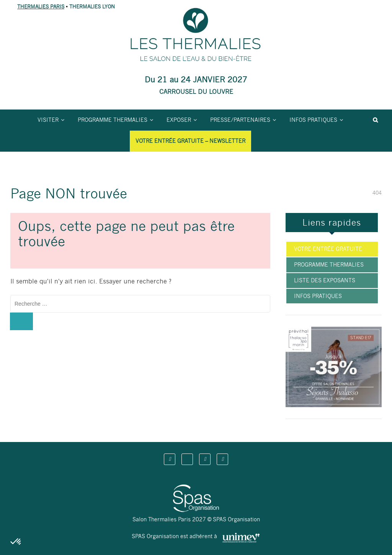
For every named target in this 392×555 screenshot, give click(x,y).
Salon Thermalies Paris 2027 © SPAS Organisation (196, 519)
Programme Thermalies (113, 120)
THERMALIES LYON (92, 7)
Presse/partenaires (240, 120)
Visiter (48, 120)
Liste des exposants (325, 280)
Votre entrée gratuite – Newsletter (190, 141)
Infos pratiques (313, 120)
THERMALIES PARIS (41, 7)
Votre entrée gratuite (328, 249)
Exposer (179, 120)
